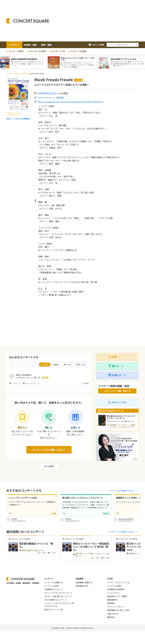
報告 (86, 383)
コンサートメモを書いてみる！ (49, 450)
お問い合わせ (113, 614)
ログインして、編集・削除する (117, 391)
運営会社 (111, 617)
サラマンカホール (46, 98)
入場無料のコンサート (53, 589)
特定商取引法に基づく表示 (118, 610)
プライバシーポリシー (116, 607)
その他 (110, 579)
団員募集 (79, 579)
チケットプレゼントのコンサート (58, 593)
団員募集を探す (82, 586)
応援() (56, 364)
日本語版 (10, 583)
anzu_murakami (23, 375)
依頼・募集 (46, 45)
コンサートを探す (15, 51)
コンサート (14, 45)
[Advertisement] (99, 21)
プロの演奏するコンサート (55, 600)
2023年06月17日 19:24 (24, 378)
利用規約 (111, 603)
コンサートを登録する (53, 582)
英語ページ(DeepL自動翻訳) (18, 119)
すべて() (45, 364)
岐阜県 (60, 98)
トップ (9, 74)
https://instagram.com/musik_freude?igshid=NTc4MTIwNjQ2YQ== (71, 102)
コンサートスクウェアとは (118, 582)
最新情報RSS (113, 600)
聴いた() (67, 364)
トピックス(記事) (114, 586)
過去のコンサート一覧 (53, 609)
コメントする (31, 383)
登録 (77, 51)
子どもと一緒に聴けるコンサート (58, 596)
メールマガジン (114, 593)
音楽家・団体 (30, 45)
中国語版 (35, 583)
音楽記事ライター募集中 (117, 596)
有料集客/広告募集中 (116, 589)
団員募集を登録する (84, 582)
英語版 (18, 583)
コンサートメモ (57, 51)
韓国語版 (26, 583)
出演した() (81, 364)
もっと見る (49, 466)
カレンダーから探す (37, 51)
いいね (15, 383)
